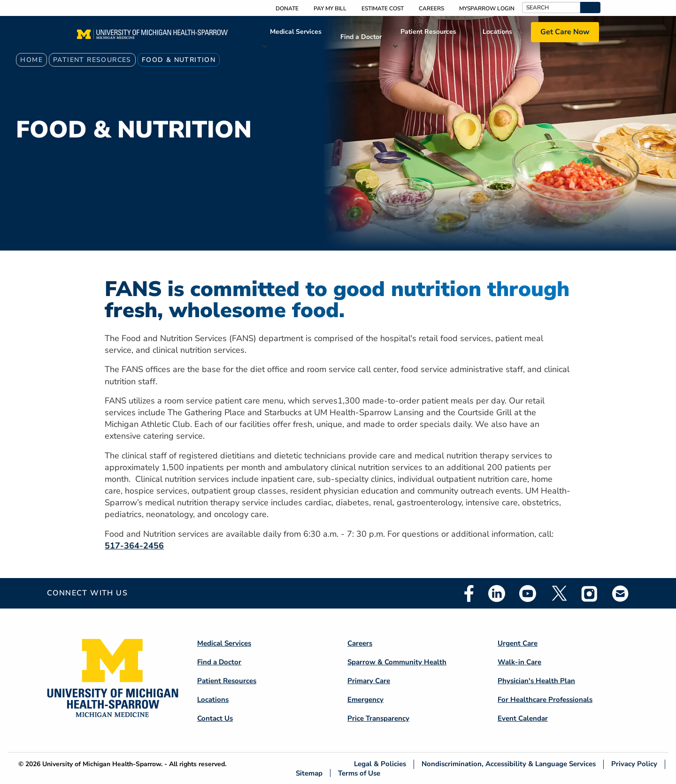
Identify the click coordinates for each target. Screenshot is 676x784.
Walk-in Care (519, 662)
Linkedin (497, 594)
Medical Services (296, 32)
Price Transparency (378, 718)
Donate (287, 8)
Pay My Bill (330, 8)
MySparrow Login (487, 8)
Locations (497, 32)
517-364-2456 (134, 546)
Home (31, 60)
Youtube (528, 594)
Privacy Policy (634, 764)
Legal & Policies (380, 764)
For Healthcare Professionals (545, 700)
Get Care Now (565, 32)
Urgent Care (518, 643)
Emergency (365, 700)
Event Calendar (523, 718)
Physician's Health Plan (536, 681)
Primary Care (369, 681)
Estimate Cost (383, 8)
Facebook (469, 594)
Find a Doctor (361, 37)
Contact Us (215, 718)
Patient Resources (428, 32)
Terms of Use (359, 773)
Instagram (590, 594)
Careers (431, 8)
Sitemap (309, 773)
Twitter (559, 594)
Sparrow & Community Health (397, 662)
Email (621, 593)
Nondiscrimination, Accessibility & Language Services (509, 764)
